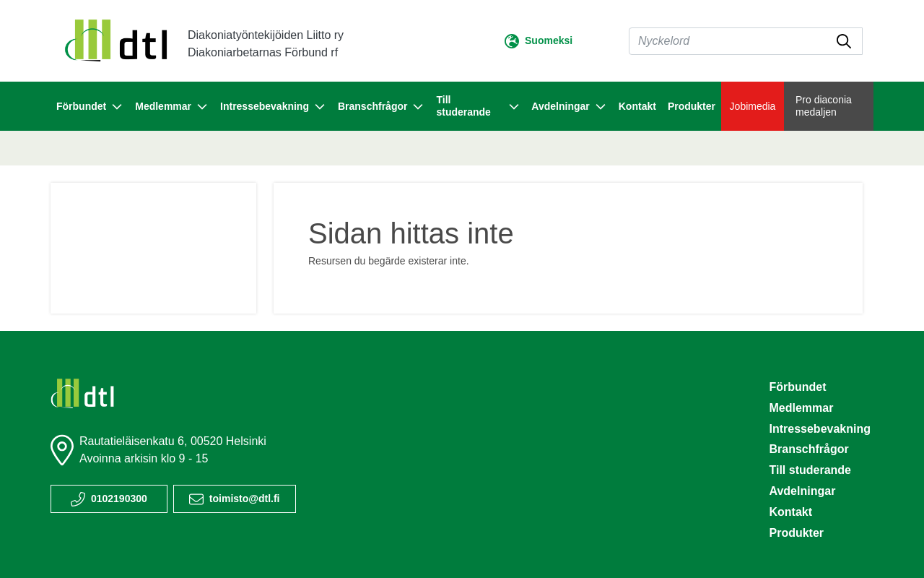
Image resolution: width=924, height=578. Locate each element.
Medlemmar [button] (172, 107)
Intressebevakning (820, 429)
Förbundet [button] (90, 107)
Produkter (692, 106)
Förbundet (797, 387)
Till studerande (810, 470)
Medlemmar (801, 408)
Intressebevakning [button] (273, 107)
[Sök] (746, 41)
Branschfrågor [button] (381, 107)
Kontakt (637, 106)
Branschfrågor (808, 449)
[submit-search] (844, 41)
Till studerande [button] (478, 106)
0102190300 (119, 499)
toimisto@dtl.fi (245, 499)
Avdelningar (802, 491)
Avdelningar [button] (569, 107)
